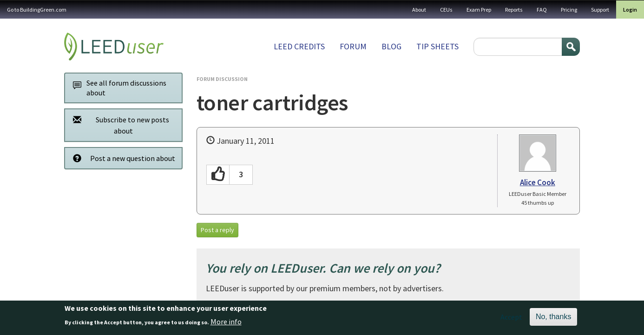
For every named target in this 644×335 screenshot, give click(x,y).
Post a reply (217, 230)
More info (226, 323)
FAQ (542, 10)
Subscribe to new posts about (118, 125)
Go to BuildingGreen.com (37, 10)
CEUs (446, 10)
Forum (353, 46)
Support (600, 10)
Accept (511, 319)
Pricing (569, 10)
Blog (391, 46)
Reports (514, 10)
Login (630, 10)
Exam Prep (479, 10)
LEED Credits (299, 46)
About (419, 10)
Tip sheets (437, 46)
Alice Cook (538, 182)
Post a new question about (122, 158)
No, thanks (553, 319)
